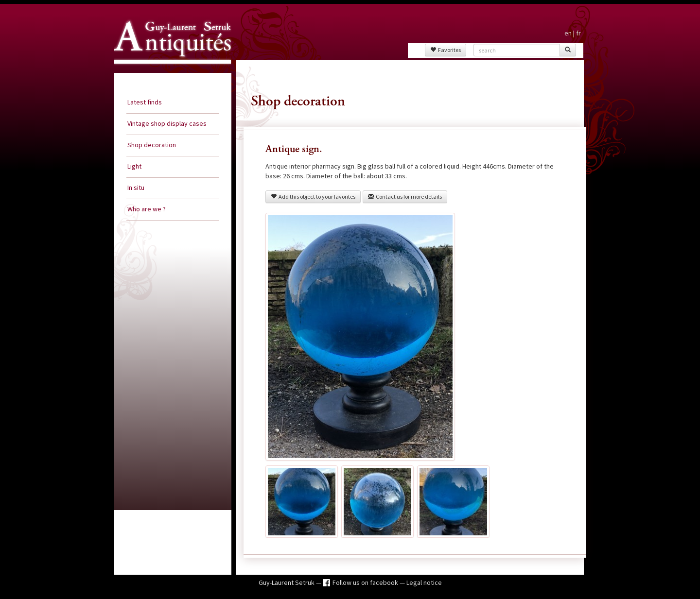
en (568, 33)
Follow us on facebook (366, 582)
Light (134, 166)
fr (578, 33)
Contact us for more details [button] (405, 197)
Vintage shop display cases (167, 123)
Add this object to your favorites (313, 197)
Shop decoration (152, 145)
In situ (136, 188)
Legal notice (424, 582)
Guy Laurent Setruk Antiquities (170, 72)
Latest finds (145, 102)
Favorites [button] (446, 50)
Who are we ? (147, 209)
